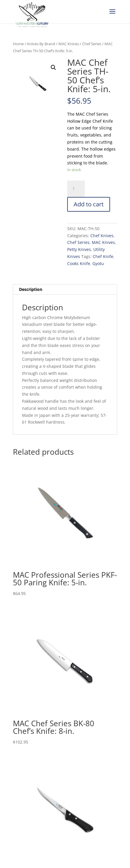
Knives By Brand (41, 44)
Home (18, 44)
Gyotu (98, 263)
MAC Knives (69, 44)
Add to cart (89, 204)
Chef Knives (102, 236)
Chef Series (92, 44)
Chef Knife (103, 256)
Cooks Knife (79, 263)
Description (31, 289)
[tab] (65, 290)
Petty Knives (79, 249)
